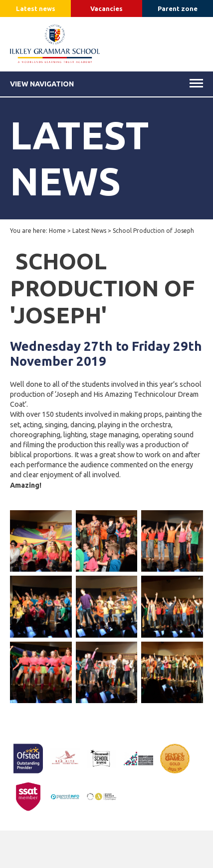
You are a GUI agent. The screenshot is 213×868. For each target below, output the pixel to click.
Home (57, 231)
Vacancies (106, 8)
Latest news (36, 8)
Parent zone (178, 8)
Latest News (89, 231)
